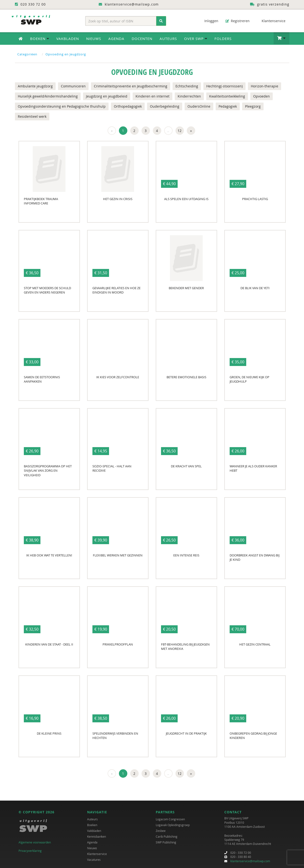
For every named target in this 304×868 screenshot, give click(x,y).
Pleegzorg (253, 106)
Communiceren (73, 86)
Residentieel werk (32, 116)
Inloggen (209, 21)
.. (168, 131)
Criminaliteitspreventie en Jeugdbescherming (131, 86)
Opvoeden (262, 96)
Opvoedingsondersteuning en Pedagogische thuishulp (62, 106)
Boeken (92, 825)
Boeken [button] (40, 39)
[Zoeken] (161, 21)
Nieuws (94, 39)
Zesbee (161, 831)
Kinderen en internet (152, 96)
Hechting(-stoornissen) (224, 86)
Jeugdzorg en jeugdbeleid (107, 96)
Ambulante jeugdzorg (35, 86)
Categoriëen (27, 54)
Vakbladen (68, 39)
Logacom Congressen (170, 819)
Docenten (142, 39)
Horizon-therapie (265, 86)
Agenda (116, 39)
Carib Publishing (167, 836)
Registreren (238, 21)
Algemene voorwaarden (35, 842)
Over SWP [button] (196, 39)
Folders (223, 39)
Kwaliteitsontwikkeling (227, 96)
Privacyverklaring (30, 851)
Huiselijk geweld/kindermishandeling (48, 96)
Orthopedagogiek (128, 106)
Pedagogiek (228, 106)
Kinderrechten (189, 96)
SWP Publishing (166, 842)
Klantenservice (271, 21)
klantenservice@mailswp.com (250, 861)
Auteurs (168, 39)
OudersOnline (199, 106)
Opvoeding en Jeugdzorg (66, 54)
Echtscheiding (187, 86)
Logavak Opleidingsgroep (173, 825)
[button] (281, 38)
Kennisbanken (97, 836)
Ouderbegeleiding (165, 106)
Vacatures (94, 860)
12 (180, 131)
